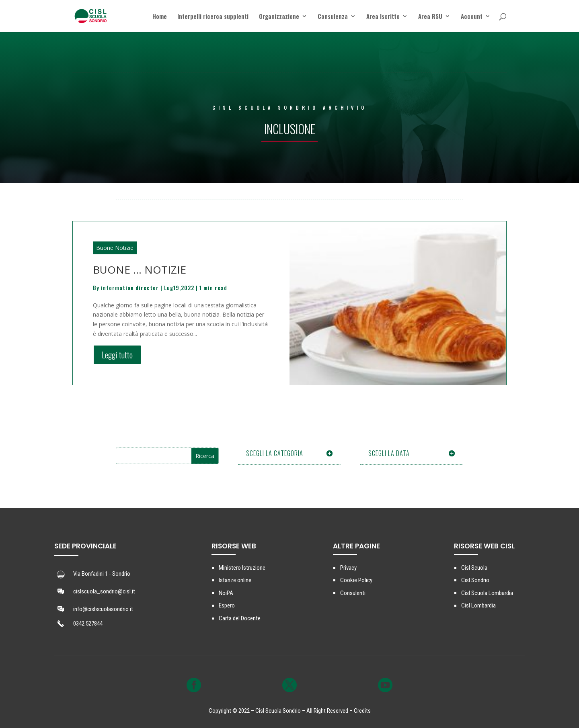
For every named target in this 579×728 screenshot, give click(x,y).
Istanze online (235, 580)
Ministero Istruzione (242, 568)
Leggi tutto (117, 355)
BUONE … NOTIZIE (140, 270)
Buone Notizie (115, 248)
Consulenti (353, 593)
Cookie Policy (356, 580)
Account (472, 17)
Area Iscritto (383, 17)
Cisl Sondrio (475, 580)
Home (160, 17)
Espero (227, 605)
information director (130, 287)
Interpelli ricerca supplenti (213, 17)
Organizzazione (279, 17)
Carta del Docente (240, 618)
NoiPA (226, 593)
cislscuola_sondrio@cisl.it (104, 591)
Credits (362, 711)
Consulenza (333, 17)
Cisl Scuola (474, 568)
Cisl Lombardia (478, 605)
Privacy (348, 568)
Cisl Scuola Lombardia (487, 593)
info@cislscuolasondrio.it (103, 609)
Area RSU (430, 17)
